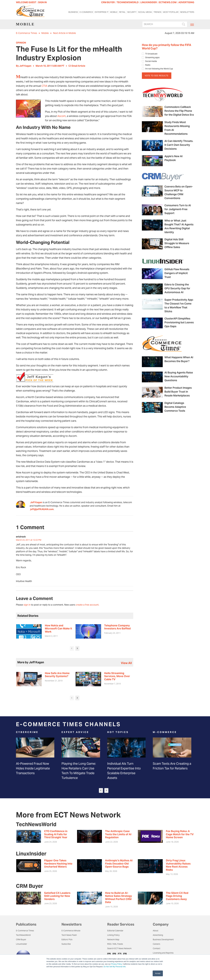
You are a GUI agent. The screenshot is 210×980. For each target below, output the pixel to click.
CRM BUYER (108, 2)
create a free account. (87, 605)
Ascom (62, 116)
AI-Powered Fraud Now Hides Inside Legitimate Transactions (33, 768)
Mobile (114, 13)
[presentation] (72, 648)
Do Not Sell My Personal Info (115, 967)
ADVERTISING (186, 2)
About (156, 931)
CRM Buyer (21, 939)
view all (126, 663)
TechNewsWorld (23, 935)
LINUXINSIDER (149, 2)
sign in (27, 605)
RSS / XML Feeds (115, 944)
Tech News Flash (69, 935)
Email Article (77, 66)
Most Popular (171, 13)
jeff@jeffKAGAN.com (42, 509)
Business (73, 13)
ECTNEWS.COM (168, 2)
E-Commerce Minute (71, 931)
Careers (156, 944)
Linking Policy (113, 935)
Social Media (145, 13)
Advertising (158, 935)
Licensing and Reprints (163, 953)
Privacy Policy (116, 964)
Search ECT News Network (119, 948)
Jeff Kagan (36, 502)
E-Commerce (86, 13)
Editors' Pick (67, 939)
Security (132, 13)
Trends (157, 13)
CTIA (44, 86)
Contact (157, 948)
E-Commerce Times (27, 33)
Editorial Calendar (115, 931)
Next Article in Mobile (64, 33)
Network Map (113, 939)
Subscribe (66, 944)
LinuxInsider (21, 944)
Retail (122, 13)
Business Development (163, 939)
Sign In (42, 2)
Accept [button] (158, 973)
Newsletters (187, 13)
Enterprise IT (102, 13)
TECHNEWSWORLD (128, 2)
